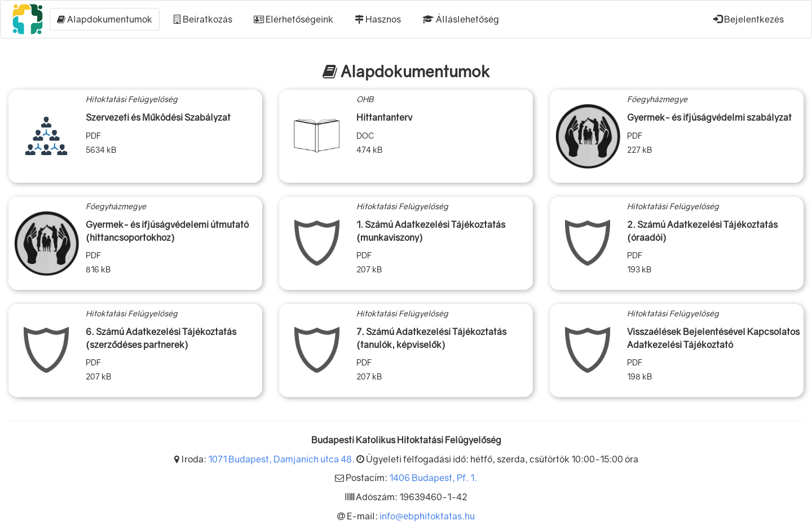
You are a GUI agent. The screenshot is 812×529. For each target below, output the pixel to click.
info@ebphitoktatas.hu (427, 516)
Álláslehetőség (461, 19)
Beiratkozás (203, 19)
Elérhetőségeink (294, 19)
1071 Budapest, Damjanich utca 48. (281, 459)
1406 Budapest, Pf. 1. (433, 478)
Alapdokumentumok (105, 19)
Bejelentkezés (749, 19)
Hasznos (378, 19)
